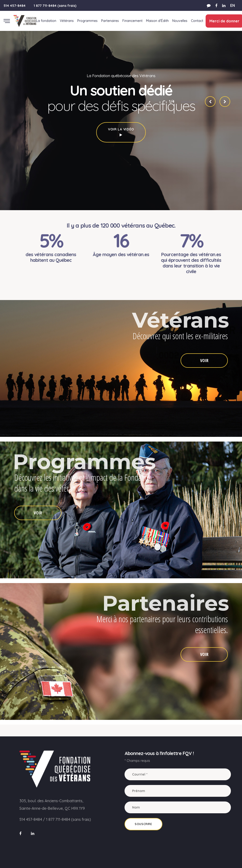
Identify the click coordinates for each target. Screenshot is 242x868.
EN (233, 5)
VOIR (204, 360)
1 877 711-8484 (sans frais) (55, 6)
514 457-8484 (15, 6)
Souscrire (143, 824)
